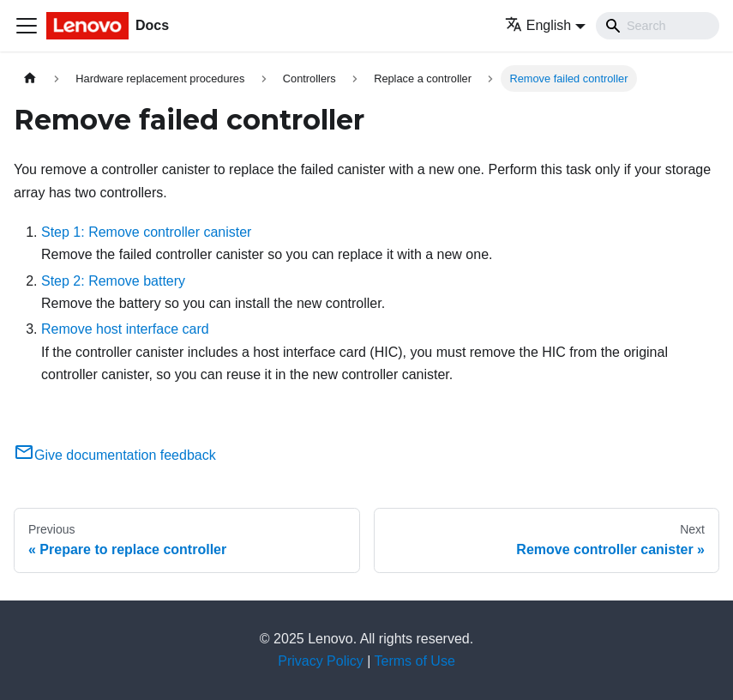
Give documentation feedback (115, 455)
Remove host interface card (125, 329)
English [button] (538, 25)
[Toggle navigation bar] (27, 26)
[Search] (658, 26)
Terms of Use (415, 661)
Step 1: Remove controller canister (146, 232)
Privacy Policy (321, 661)
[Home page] (30, 78)
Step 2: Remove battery (113, 281)
